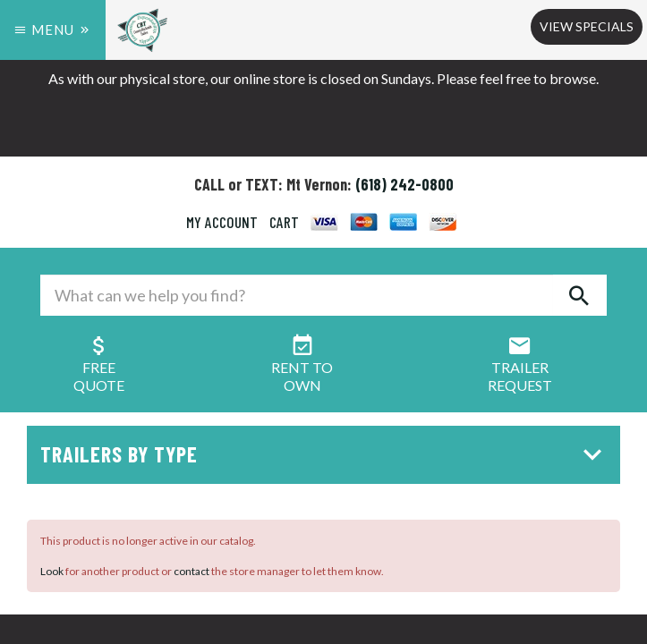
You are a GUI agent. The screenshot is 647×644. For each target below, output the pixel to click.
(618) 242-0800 (404, 184)
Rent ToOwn (302, 367)
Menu (53, 30)
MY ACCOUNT (222, 222)
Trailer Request (520, 367)
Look (52, 571)
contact (192, 571)
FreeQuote (99, 367)
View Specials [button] (587, 26)
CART (284, 222)
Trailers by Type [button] (326, 454)
